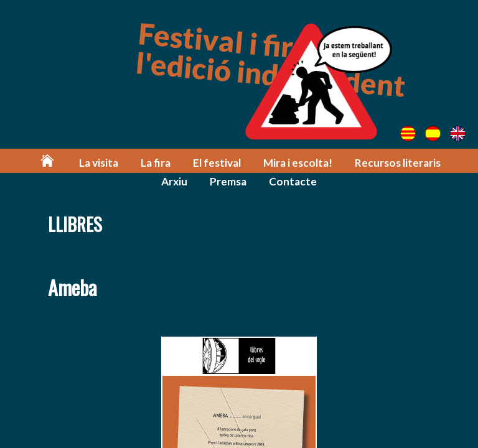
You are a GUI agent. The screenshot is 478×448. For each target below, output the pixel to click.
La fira (156, 163)
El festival (217, 163)
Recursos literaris (398, 163)
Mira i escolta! (298, 163)
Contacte (293, 181)
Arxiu (174, 181)
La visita (99, 163)
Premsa (228, 181)
